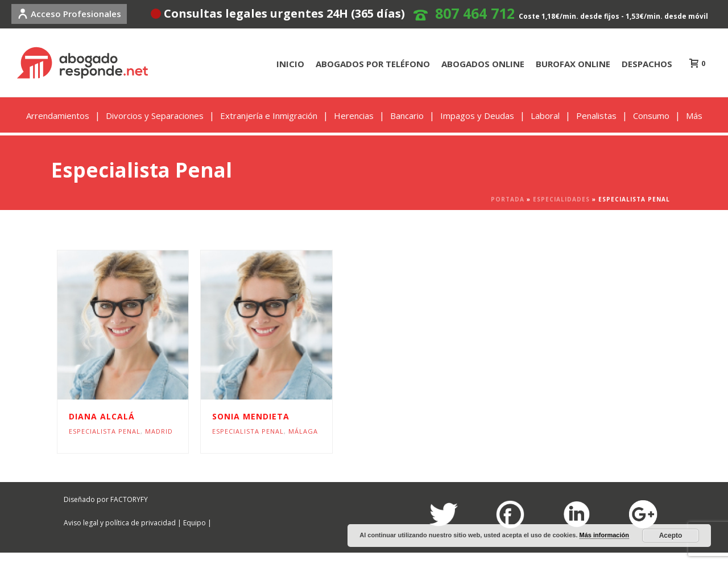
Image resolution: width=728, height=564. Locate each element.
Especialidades (561, 199)
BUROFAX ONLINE (573, 64)
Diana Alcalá (102, 416)
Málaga (303, 431)
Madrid (159, 431)
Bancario (407, 116)
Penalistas (596, 116)
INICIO (290, 64)
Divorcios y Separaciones (155, 116)
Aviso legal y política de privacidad (120, 523)
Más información (604, 535)
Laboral (545, 116)
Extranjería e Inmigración (269, 116)
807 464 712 (475, 13)
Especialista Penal (105, 431)
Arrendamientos (58, 116)
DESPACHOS (647, 64)
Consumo (651, 116)
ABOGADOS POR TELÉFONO (373, 64)
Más (694, 116)
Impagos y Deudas (477, 116)
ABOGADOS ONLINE (483, 64)
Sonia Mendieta (251, 416)
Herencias (354, 116)
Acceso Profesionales (69, 14)
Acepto (671, 536)
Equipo (195, 523)
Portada (508, 199)
